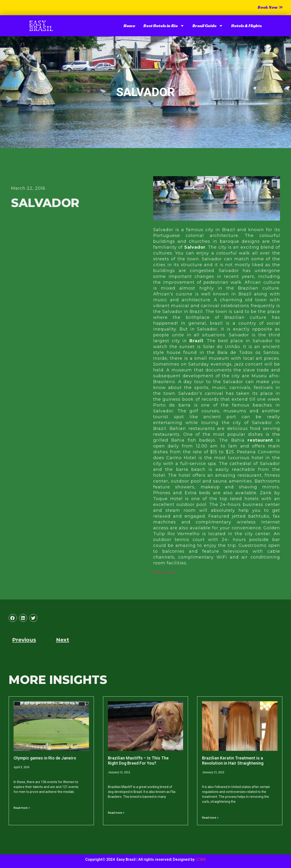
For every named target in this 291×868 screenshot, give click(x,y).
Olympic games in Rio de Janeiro (45, 758)
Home (129, 26)
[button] (13, 618)
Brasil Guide (208, 26)
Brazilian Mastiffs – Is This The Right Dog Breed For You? (138, 761)
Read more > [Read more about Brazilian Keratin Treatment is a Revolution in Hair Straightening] (210, 818)
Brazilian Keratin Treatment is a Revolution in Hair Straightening (233, 761)
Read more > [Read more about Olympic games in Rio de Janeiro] (22, 808)
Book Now (165, 572)
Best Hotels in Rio (164, 26)
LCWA (201, 859)
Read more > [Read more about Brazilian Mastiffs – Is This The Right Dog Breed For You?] (116, 813)
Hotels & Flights (247, 26)
